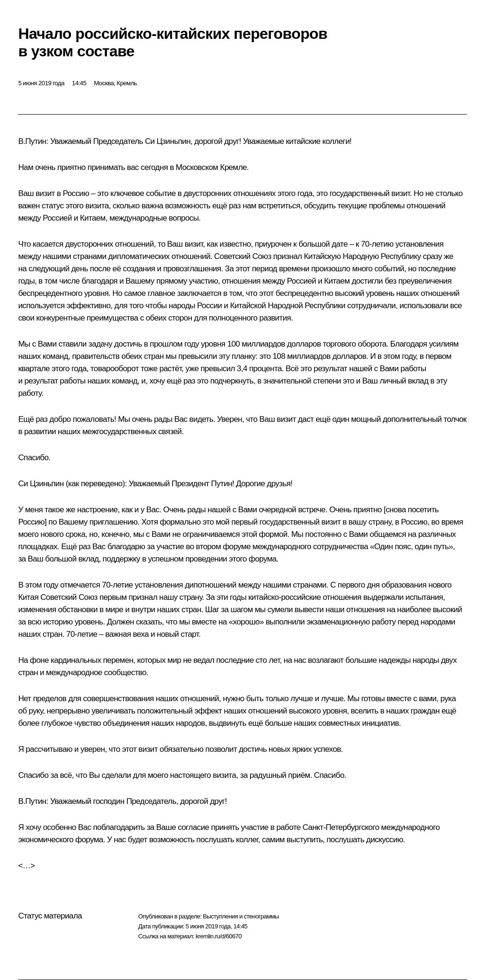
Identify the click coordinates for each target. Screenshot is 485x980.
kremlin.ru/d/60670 (219, 936)
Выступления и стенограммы (241, 916)
